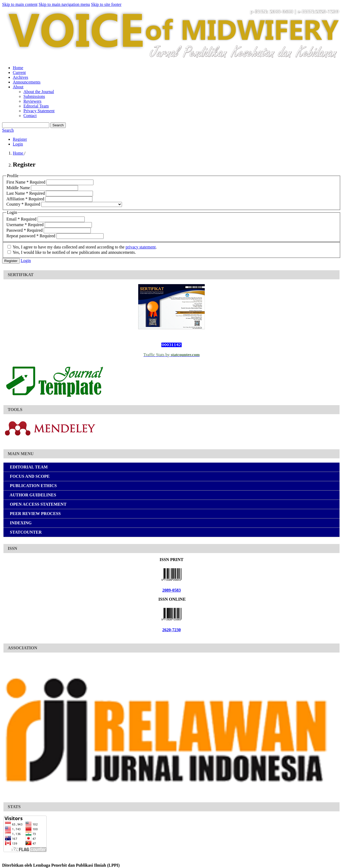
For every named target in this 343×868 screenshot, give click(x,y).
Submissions (34, 96)
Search (58, 125)
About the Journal (39, 92)
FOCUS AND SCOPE (29, 476)
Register (20, 139)
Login (18, 144)
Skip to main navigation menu (64, 4)
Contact (30, 116)
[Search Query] (26, 125)
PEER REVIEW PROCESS (34, 514)
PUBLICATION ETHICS (32, 486)
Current (19, 72)
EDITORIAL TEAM (28, 467)
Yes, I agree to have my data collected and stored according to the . (82, 247)
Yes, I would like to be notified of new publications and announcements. (72, 252)
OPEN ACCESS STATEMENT (37, 504)
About (18, 87)
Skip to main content (20, 4)
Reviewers (32, 101)
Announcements (27, 82)
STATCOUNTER (25, 532)
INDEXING (20, 523)
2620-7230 (171, 630)
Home (18, 68)
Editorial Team (36, 106)
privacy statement (140, 247)
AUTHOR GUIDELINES (32, 495)
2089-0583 (171, 590)
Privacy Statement (39, 111)
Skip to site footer (106, 4)
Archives (21, 77)
